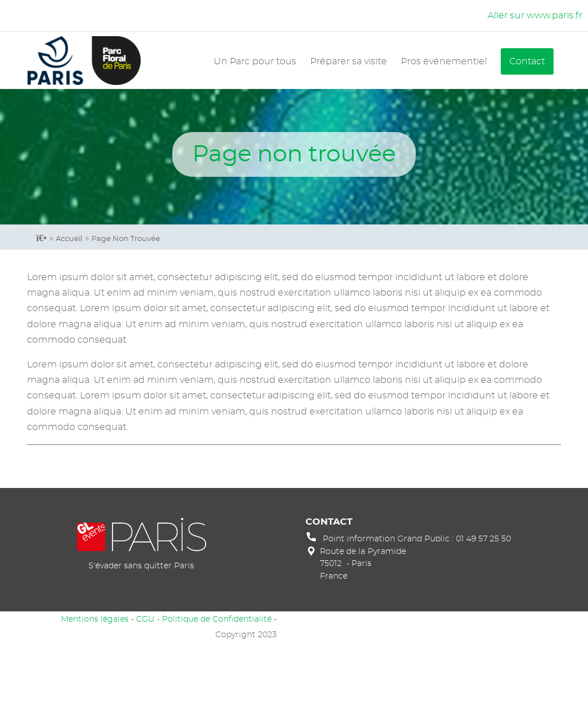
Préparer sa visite (349, 61)
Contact (527, 61)
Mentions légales (95, 619)
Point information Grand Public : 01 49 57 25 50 (417, 539)
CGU (145, 619)
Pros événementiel (444, 61)
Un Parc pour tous (255, 61)
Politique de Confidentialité (217, 619)
